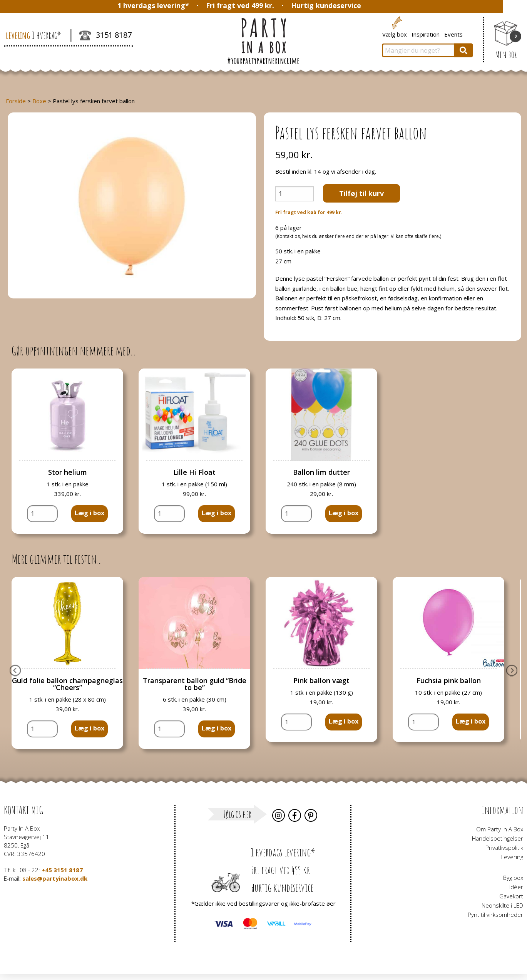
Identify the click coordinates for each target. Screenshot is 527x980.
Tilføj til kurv (361, 193)
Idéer (516, 887)
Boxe (39, 101)
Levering (512, 857)
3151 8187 (105, 36)
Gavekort (511, 896)
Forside (16, 101)
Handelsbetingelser (498, 838)
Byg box (513, 878)
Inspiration (426, 34)
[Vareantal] (294, 194)
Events (453, 34)
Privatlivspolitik (504, 848)
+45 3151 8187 (62, 870)
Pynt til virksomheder (495, 915)
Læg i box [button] (90, 513)
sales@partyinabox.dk (55, 878)
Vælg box (395, 34)
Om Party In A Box (500, 829)
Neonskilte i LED (502, 905)
